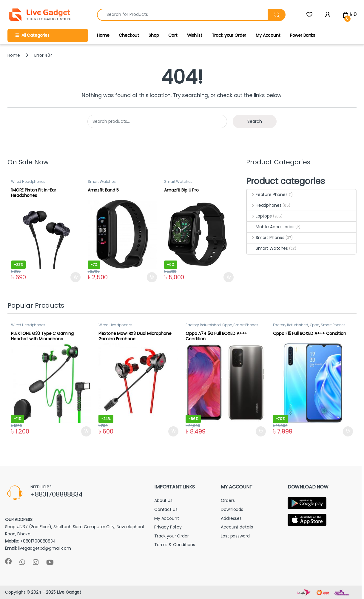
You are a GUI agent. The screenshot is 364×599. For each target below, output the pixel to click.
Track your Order (229, 35)
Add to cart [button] (75, 277)
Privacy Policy (168, 527)
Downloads (232, 509)
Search (255, 121)
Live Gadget (69, 592)
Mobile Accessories (270, 227)
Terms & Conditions (175, 545)
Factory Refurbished (203, 325)
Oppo (227, 325)
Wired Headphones (28, 181)
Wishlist (195, 35)
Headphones (264, 205)
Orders (228, 500)
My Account (268, 35)
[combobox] (182, 15)
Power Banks (303, 35)
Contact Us (166, 509)
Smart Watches (102, 181)
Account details (237, 527)
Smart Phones (266, 238)
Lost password (235, 536)
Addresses (231, 518)
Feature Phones (267, 194)
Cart (173, 35)
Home (103, 35)
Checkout (129, 35)
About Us (163, 500)
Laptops (259, 216)
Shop (154, 35)
